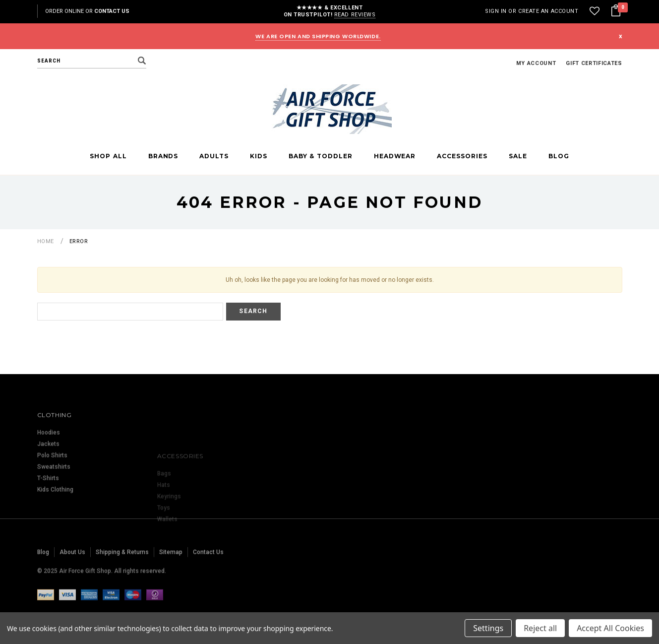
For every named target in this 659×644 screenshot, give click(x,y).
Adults (214, 156)
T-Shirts (48, 509)
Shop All (108, 156)
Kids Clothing (55, 520)
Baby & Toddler (321, 156)
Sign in (496, 11)
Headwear (395, 156)
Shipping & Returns (122, 574)
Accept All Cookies (610, 628)
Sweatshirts (54, 497)
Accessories (462, 156)
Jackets (48, 474)
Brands (163, 156)
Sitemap (171, 574)
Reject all (540, 628)
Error (79, 241)
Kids (259, 156)
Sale (518, 156)
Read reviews (355, 15)
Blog (559, 156)
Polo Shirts (52, 486)
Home (46, 241)
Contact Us (112, 11)
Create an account (548, 11)
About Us (72, 574)
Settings (488, 628)
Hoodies (49, 463)
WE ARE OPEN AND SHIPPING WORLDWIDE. (318, 36)
